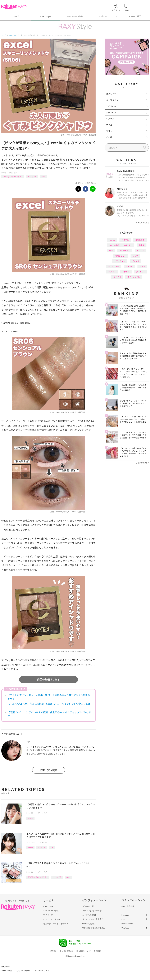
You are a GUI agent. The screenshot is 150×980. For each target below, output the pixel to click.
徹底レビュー (121, 256)
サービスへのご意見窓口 (93, 919)
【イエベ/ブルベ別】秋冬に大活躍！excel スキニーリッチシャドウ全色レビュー (49, 705)
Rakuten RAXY (14, 7)
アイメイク (13, 173)
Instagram (126, 915)
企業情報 (53, 951)
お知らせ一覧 (88, 906)
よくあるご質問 (134, 16)
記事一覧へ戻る (48, 770)
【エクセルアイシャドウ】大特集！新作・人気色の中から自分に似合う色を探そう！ (49, 697)
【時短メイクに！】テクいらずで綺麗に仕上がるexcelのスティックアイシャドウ (49, 714)
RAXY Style (46, 16)
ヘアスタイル (120, 261)
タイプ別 (117, 277)
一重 (52, 848)
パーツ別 (129, 266)
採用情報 (97, 951)
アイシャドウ (32, 177)
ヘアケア (110, 119)
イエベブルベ (114, 266)
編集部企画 (140, 240)
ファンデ (126, 272)
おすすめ (125, 240)
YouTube (125, 928)
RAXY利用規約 (89, 924)
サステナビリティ (42, 971)
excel (43, 177)
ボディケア (111, 112)
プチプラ (135, 261)
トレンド (140, 250)
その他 (109, 137)
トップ (16, 16)
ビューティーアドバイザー (55, 924)
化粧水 (142, 266)
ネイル (109, 125)
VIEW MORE (142, 223)
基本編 (142, 245)
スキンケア (111, 94)
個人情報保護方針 (67, 951)
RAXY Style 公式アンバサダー (13, 177)
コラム (109, 131)
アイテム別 (42, 848)
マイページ (48, 915)
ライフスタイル (134, 277)
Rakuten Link (127, 924)
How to (30, 818)
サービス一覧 (7, 971)
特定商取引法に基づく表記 (94, 928)
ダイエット (141, 272)
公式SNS (103, 16)
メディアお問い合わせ (92, 911)
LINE (124, 919)
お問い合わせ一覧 (23, 971)
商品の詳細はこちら (48, 679)
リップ (135, 256)
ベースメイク (112, 100)
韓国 (111, 250)
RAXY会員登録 (128, 906)
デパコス (112, 272)
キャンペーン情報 (75, 16)
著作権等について (84, 951)
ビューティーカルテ (52, 919)
